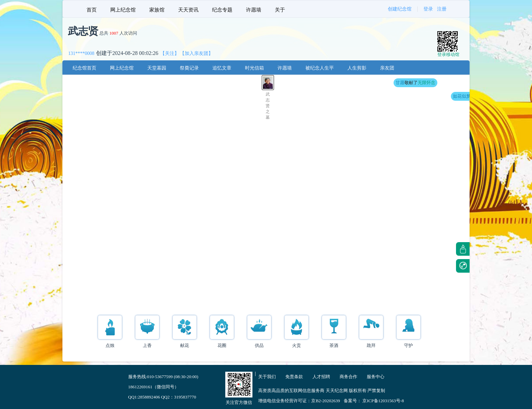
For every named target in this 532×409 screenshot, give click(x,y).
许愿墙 (254, 10)
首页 (92, 10)
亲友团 (387, 68)
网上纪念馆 (123, 10)
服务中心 (376, 377)
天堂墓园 (157, 68)
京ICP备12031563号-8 (383, 401)
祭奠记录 (189, 68)
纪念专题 (222, 10)
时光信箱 (254, 68)
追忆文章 (222, 68)
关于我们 (267, 377)
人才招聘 (321, 377)
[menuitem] (92, 9)
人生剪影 (357, 68)
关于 (280, 10)
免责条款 (294, 377)
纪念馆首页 (84, 68)
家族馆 (157, 10)
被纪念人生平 (320, 68)
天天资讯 (188, 10)
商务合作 (348, 377)
